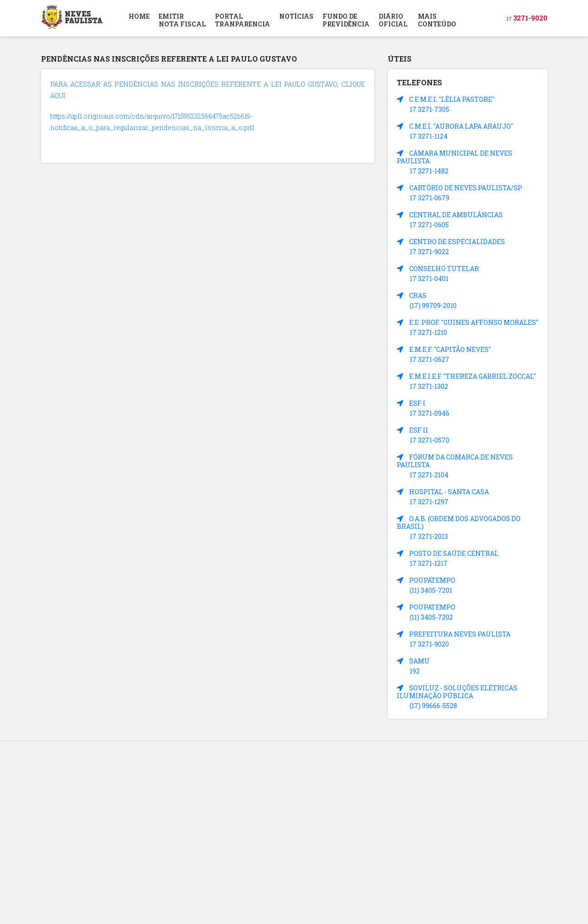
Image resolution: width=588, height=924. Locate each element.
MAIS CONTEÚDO (437, 20)
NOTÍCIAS (296, 16)
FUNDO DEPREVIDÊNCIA (346, 20)
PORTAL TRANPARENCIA (242, 20)
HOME (139, 16)
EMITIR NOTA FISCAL (182, 20)
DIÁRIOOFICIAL (393, 20)
